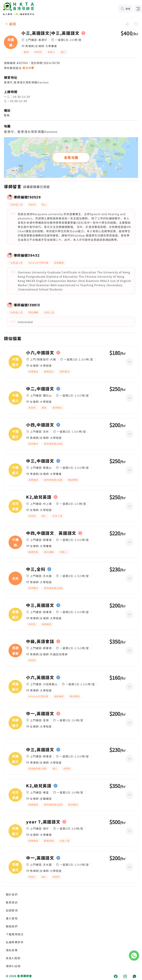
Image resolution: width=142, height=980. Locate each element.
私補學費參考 (15, 942)
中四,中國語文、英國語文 (51, 533)
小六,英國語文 (40, 678)
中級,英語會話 (40, 641)
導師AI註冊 (13, 966)
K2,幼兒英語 (39, 497)
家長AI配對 (13, 958)
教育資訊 (12, 902)
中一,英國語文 (40, 714)
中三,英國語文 (40, 605)
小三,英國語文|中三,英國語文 (50, 33)
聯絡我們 (12, 926)
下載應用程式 (15, 934)
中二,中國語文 (40, 389)
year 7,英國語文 (43, 822)
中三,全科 (36, 569)
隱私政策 (12, 950)
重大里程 (12, 918)
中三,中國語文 (40, 461)
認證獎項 (12, 910)
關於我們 (12, 894)
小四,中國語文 (40, 425)
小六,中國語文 (40, 353)
